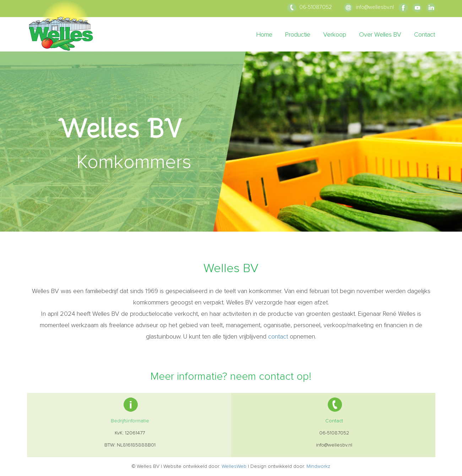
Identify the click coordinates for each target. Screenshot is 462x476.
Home (264, 35)
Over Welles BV (380, 35)
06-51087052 (309, 7)
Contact (425, 35)
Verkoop (335, 35)
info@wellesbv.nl (369, 7)
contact (278, 337)
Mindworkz (318, 466)
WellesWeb (234, 466)
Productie (298, 35)
